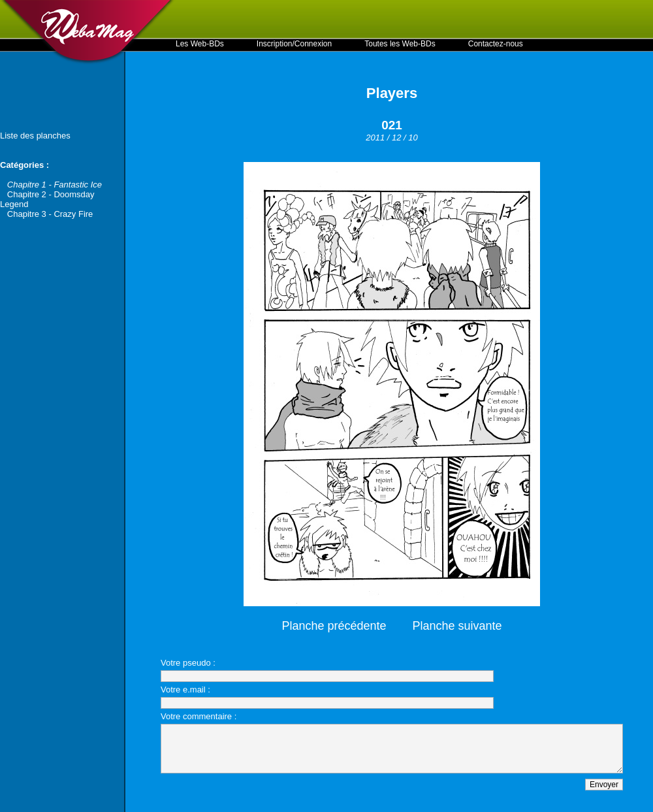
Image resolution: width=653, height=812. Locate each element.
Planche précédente (334, 626)
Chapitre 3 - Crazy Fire (50, 214)
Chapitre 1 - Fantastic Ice (55, 185)
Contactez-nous (496, 44)
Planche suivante (457, 626)
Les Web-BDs (200, 44)
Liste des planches (35, 136)
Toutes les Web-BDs (400, 44)
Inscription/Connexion (294, 44)
